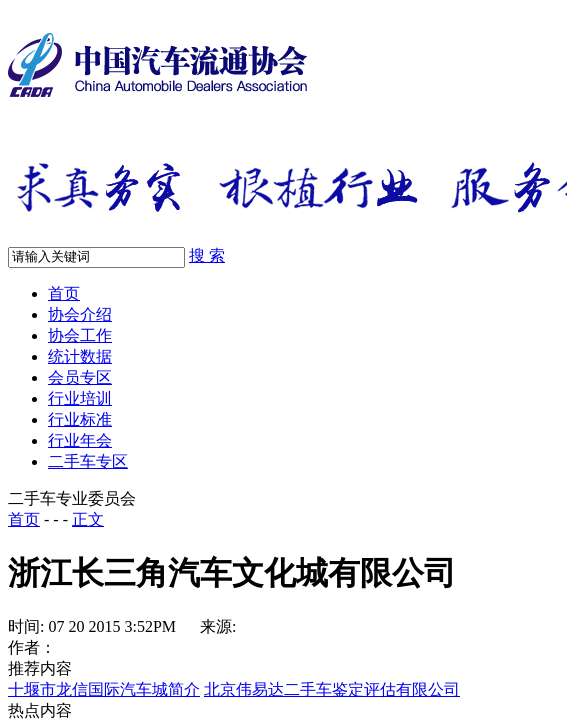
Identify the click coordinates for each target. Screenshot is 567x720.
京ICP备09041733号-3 (457, 350)
